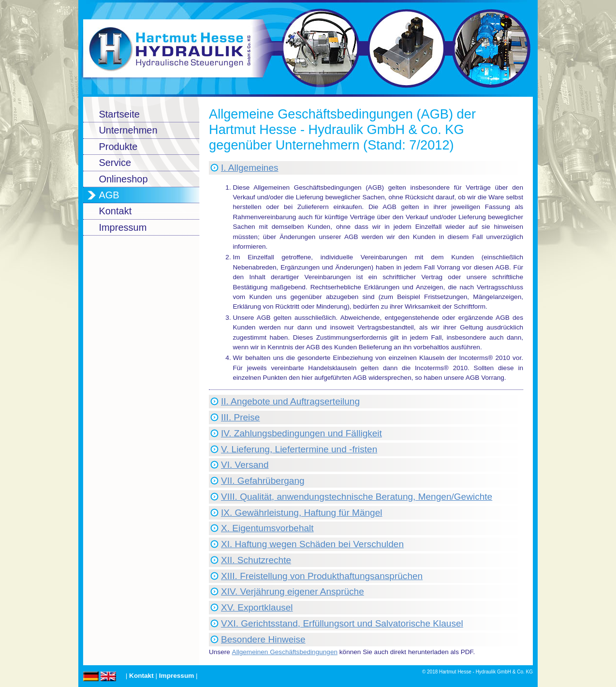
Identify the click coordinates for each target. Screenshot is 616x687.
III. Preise (240, 417)
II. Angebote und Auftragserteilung (290, 401)
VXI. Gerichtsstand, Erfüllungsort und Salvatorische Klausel (342, 623)
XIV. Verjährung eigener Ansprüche (293, 591)
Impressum (177, 676)
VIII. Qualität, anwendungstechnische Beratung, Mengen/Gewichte (357, 497)
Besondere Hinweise (263, 639)
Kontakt (141, 676)
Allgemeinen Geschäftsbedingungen (285, 652)
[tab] (366, 168)
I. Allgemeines (250, 168)
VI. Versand (245, 465)
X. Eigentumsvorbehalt (267, 528)
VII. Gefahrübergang (263, 481)
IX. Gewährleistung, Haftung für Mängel (302, 513)
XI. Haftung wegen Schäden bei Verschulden (312, 544)
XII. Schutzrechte (256, 560)
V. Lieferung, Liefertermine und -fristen (299, 449)
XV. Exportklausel (257, 607)
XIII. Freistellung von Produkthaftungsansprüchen (322, 576)
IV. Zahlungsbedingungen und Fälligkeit (301, 433)
